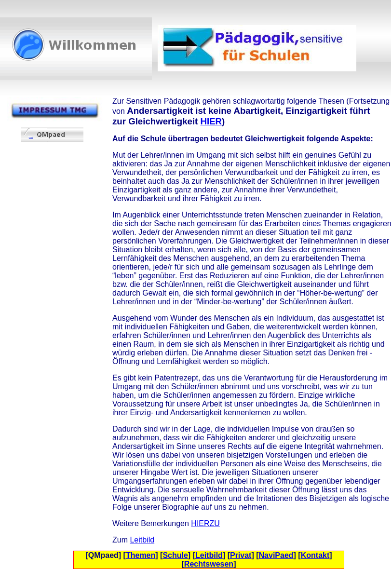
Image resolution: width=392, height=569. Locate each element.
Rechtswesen (209, 564)
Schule (175, 555)
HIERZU (205, 523)
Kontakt (315, 555)
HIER (211, 121)
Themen (141, 555)
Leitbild (142, 540)
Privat (241, 555)
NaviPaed (276, 555)
